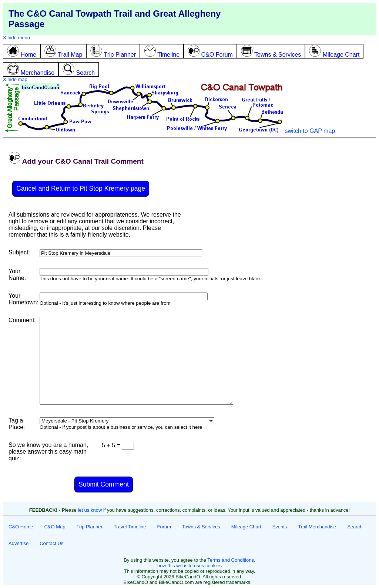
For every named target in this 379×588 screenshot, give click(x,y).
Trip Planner (90, 527)
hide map (15, 79)
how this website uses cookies (189, 566)
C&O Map (55, 527)
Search (355, 527)
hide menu (16, 38)
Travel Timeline (130, 527)
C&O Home (21, 527)
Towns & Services (201, 527)
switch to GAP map (310, 131)
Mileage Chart (246, 527)
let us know (90, 510)
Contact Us (51, 543)
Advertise (19, 543)
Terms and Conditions (231, 560)
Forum (164, 527)
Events (280, 527)
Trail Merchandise (317, 527)
